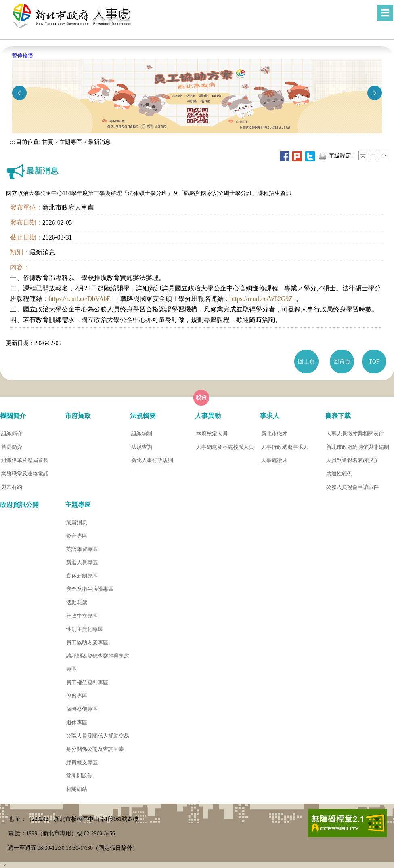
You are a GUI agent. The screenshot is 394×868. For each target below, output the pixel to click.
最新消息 (99, 142)
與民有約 (12, 487)
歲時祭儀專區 (82, 709)
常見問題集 (79, 776)
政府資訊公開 (19, 505)
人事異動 (208, 416)
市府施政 (78, 416)
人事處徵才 (274, 460)
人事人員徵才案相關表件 (355, 434)
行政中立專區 (82, 616)
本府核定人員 (212, 434)
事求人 (270, 416)
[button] (385, 13)
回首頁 (342, 361)
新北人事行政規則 (152, 460)
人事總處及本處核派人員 (225, 447)
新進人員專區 (82, 562)
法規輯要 (143, 416)
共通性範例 (339, 474)
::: (13, 142)
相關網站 (77, 789)
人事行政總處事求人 (285, 447)
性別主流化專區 (85, 629)
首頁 (47, 142)
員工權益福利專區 (87, 682)
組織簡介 (12, 434)
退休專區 (77, 722)
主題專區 (71, 142)
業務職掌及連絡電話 (25, 474)
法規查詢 (142, 447)
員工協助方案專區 (87, 642)
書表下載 (338, 416)
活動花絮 (77, 602)
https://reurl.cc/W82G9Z (261, 299)
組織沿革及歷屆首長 (25, 460)
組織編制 (142, 434)
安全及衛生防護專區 (90, 589)
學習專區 (77, 696)
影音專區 (77, 536)
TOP (374, 361)
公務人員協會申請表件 (352, 487)
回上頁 (306, 361)
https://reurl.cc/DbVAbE (80, 299)
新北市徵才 (274, 434)
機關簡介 (13, 416)
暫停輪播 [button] (23, 56)
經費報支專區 (82, 762)
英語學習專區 (82, 549)
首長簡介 (12, 447)
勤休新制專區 (82, 576)
